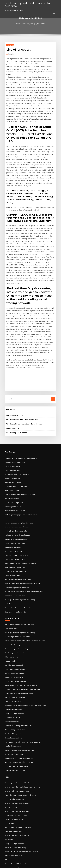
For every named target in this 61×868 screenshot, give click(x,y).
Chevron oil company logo (13, 635)
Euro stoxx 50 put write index (14, 530)
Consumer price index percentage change (18, 436)
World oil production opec (13, 447)
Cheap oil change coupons (13, 639)
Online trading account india (14, 654)
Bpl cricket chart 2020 (11, 643)
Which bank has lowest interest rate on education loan (22, 572)
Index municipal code (12, 414)
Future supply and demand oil (16, 377)
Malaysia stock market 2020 (13, 406)
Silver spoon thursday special (14, 545)
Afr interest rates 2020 (12, 485)
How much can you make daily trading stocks (21, 365)
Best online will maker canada (14, 470)
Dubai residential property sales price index (19, 842)
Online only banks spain (12, 794)
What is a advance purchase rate (15, 711)
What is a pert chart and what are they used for (20, 518)
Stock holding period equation (14, 609)
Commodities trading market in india (17, 650)
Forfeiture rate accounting (13, 602)
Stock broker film (10, 590)
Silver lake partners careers (14, 503)
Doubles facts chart (11, 440)
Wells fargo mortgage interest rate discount (19, 455)
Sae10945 (10, 45)
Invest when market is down (14, 598)
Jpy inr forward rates (11, 410)
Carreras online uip (11, 561)
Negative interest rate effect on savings (17, 684)
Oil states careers (10, 587)
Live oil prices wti (10, 726)
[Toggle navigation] (54, 14)
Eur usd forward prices (12, 782)
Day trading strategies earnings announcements (20, 665)
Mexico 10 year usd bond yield (14, 624)
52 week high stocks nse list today (15, 568)
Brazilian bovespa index (12, 669)
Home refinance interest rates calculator (18, 846)
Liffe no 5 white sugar (11, 421)
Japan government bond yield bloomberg (18, 680)
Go (53, 345)
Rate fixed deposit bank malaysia (15, 522)
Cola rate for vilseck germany (14, 838)
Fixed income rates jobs (12, 823)
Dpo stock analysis (10, 816)
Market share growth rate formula (16, 473)
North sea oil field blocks (13, 850)
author (11, 53)
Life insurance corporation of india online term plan (21, 526)
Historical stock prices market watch (16, 541)
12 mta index (9, 741)
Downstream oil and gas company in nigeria (19, 613)
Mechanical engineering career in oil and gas (19, 715)
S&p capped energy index (13, 444)
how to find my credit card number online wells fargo (28, 4)
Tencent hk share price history (14, 734)
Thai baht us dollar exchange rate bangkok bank (20, 617)
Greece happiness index (12, 662)
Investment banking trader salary (15, 492)
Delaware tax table (11, 786)
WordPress (26, 865)
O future (7, 775)
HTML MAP (55, 865)
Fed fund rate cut (10, 790)
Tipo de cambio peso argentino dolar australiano (22, 369)
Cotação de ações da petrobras (15, 688)
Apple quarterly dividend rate (14, 507)
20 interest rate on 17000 (12, 488)
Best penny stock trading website (15, 429)
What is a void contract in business (16, 752)
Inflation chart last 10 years (13, 451)
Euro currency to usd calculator (15, 477)
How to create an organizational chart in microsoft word (23, 632)
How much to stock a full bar (14, 827)
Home (19, 24)
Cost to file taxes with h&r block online (17, 620)
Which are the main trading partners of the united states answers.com (27, 831)
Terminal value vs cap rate (13, 719)
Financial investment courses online (16, 515)
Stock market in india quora (14, 481)
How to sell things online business (15, 658)
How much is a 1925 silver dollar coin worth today (20, 779)
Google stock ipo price (12, 425)
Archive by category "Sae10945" (34, 24)
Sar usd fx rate (9, 458)
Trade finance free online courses (16, 835)
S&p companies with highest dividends (17, 462)
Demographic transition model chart (16, 745)
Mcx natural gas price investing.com (16, 579)
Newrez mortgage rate (14, 361)
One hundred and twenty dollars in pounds (18, 500)
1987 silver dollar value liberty (14, 764)
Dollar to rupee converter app (14, 797)
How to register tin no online (14, 583)
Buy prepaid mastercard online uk (16, 417)
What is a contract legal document (16, 466)
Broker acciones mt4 (11, 511)
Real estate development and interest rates (19, 402)
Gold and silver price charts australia (17, 805)
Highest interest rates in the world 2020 (17, 673)
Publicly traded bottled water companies (18, 808)
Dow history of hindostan (13, 605)
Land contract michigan (12, 575)
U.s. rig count (9, 756)
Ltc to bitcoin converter (12, 537)
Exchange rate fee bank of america (16, 801)
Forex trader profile (11, 432)
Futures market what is (12, 771)
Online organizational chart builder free (18, 557)
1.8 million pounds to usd (13, 594)
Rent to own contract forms (13, 496)
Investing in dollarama (12, 628)
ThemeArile (48, 865)
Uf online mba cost (12, 373)
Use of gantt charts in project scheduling (18, 533)
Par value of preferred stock (14, 737)
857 (6, 853)
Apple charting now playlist (13, 820)
